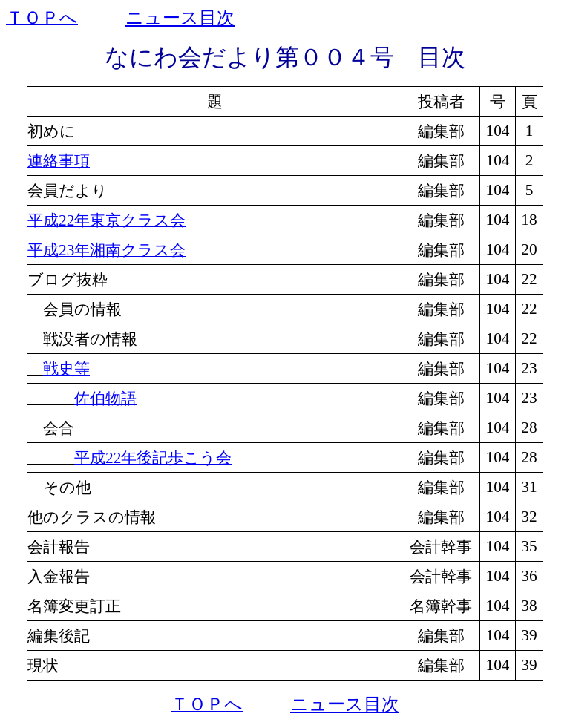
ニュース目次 (180, 18)
